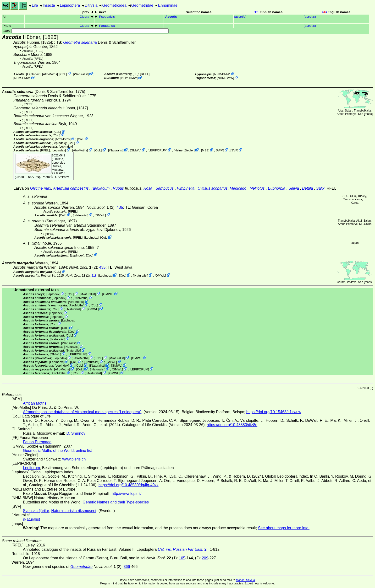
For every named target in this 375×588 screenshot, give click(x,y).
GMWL (136, 150)
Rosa (148, 188)
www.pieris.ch (74, 459)
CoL (63, 74)
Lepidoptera (70, 5)
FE (135, 74)
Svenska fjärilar (36, 511)
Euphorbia (277, 188)
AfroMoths (50, 74)
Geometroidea (114, 5)
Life (35, 5)
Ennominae (168, 5)
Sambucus (165, 188)
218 (94, 275)
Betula (307, 188)
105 (182, 558)
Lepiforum (31, 468)
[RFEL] (39, 51)
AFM (220, 150)
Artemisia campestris (71, 188)
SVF (234, 150)
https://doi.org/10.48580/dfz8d (232, 425)
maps (368, 114)
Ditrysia (91, 5)
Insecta (49, 5)
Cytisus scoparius (212, 188)
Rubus (118, 188)
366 (127, 567)
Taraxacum (100, 188)
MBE (205, 150)
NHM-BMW (22, 78)
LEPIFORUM (157, 150)
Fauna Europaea (37, 442)
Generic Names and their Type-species (116, 502)
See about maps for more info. (284, 528)
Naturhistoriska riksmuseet (74, 511)
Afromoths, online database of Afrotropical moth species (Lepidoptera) (82, 412)
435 (120, 207)
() (240, 17)
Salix (320, 188)
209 (205, 558)
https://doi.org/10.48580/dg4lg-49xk (129, 485)
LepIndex (33, 74)
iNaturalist (81, 74)
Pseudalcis (107, 17)
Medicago (238, 188)
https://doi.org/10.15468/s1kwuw (274, 412)
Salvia (294, 188)
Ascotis (171, 17)
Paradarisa (107, 26)
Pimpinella (186, 188)
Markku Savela (245, 580)
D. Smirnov (61, 177)
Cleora (84, 17)
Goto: (86, 31)
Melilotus (257, 188)
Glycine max (40, 188)
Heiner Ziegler (184, 150)
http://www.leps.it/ (127, 494)
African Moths (35, 403)
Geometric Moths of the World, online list (57, 451)
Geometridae (142, 5)
